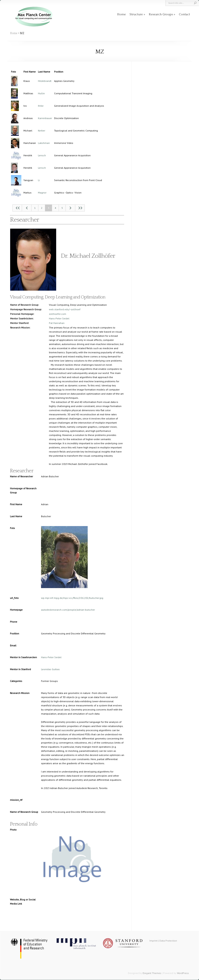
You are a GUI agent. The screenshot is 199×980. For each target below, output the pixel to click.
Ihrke (41, 106)
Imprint (153, 941)
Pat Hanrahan (57, 323)
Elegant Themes (152, 973)
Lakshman (44, 143)
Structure (136, 14)
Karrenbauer (45, 118)
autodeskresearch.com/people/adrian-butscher (68, 610)
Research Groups (161, 14)
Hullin (41, 93)
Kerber (42, 131)
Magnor (42, 193)
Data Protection (168, 941)
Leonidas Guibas (50, 669)
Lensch (42, 155)
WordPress (183, 973)
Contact (184, 14)
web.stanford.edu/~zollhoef (65, 309)
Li (39, 180)
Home (121, 14)
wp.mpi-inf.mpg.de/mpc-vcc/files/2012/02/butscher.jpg (72, 598)
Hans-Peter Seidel (59, 318)
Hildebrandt (45, 81)
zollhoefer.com (58, 314)
